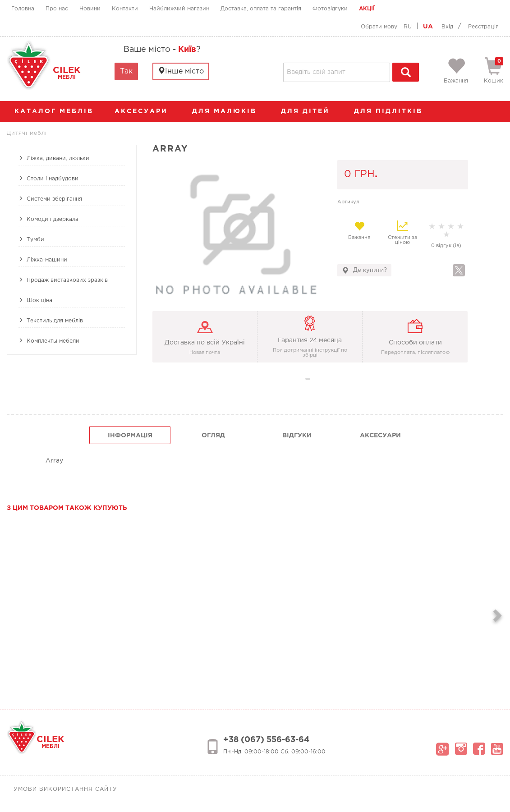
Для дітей (310, 111)
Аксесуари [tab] (380, 436)
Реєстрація (483, 27)
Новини (90, 9)
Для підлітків (393, 111)
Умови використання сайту (65, 789)
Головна (23, 9)
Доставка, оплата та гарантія (261, 9)
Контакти (125, 9)
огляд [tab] (213, 436)
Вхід (447, 27)
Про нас (57, 9)
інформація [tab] (130, 436)
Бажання (359, 230)
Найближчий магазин (179, 9)
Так (126, 71)
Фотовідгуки (330, 9)
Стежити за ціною (402, 233)
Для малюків (229, 111)
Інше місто (181, 71)
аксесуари (146, 111)
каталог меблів (57, 111)
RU (408, 27)
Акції (367, 9)
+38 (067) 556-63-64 (266, 740)
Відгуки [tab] (297, 436)
